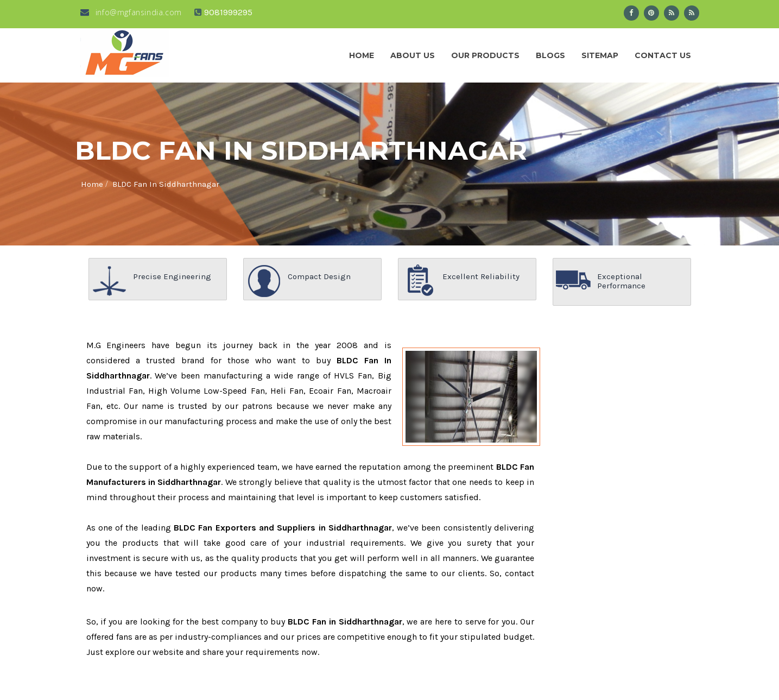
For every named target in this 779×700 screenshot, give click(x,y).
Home (362, 55)
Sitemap (600, 55)
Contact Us (663, 55)
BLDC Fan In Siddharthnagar (166, 184)
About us (413, 55)
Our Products (485, 55)
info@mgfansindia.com (131, 12)
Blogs (550, 55)
